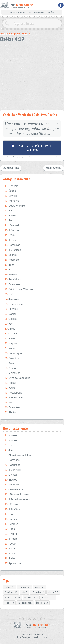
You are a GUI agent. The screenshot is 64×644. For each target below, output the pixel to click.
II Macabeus (14, 398)
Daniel (10, 314)
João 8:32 (9, 603)
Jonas (10, 339)
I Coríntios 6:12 (25, 603)
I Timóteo (12, 504)
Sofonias (12, 358)
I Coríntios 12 (38, 592)
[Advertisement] (32, 75)
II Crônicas (13, 250)
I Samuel (12, 225)
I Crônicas (12, 245)
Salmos (11, 275)
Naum (10, 348)
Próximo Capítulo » (54, 168)
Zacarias (12, 368)
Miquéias (12, 344)
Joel (9, 324)
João (9, 450)
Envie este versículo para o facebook (32, 148)
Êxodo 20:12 (42, 603)
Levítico (11, 196)
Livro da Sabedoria (17, 378)
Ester (10, 265)
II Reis (10, 240)
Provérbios (13, 280)
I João (10, 544)
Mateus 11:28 (48, 598)
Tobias (10, 383)
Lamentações (14, 304)
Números (12, 201)
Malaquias (13, 373)
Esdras (11, 255)
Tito (9, 514)
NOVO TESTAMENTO (37, 12)
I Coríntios (12, 465)
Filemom (12, 519)
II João (10, 549)
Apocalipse (13, 563)
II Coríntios (13, 470)
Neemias (12, 260)
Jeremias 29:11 (31, 598)
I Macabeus (13, 393)
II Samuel (12, 230)
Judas (10, 559)
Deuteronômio (15, 206)
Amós (10, 329)
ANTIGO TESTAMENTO (18, 12)
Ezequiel (12, 309)
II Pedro (11, 539)
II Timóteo (12, 509)
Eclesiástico (13, 407)
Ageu (10, 363)
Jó (8, 270)
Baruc (10, 403)
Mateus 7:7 (53, 592)
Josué (10, 211)
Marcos (11, 440)
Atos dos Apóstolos (18, 455)
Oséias (11, 319)
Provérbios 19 (11, 592)
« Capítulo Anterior (11, 168)
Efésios (11, 480)
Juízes (10, 216)
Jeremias (12, 299)
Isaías (10, 294)
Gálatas (11, 475)
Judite (10, 388)
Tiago (10, 529)
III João (11, 554)
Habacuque (13, 353)
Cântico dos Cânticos (19, 289)
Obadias (11, 334)
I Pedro (11, 534)
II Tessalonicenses (17, 499)
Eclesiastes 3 (25, 587)
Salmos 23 (39, 587)
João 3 (24, 592)
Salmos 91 (10, 587)
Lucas (10, 445)
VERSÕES (51, 12)
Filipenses (12, 485)
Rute (9, 221)
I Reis (10, 235)
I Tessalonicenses (17, 495)
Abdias (11, 412)
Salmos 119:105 (12, 598)
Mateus (11, 435)
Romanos (12, 460)
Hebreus (11, 524)
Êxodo (10, 191)
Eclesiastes (13, 284)
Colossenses (14, 490)
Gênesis (11, 186)
